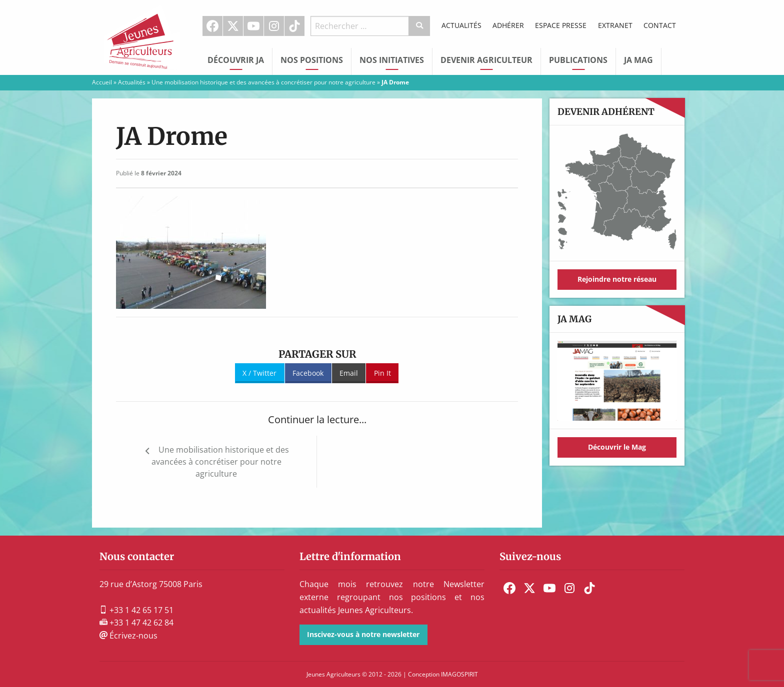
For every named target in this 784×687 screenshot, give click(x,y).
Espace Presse (561, 25)
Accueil (102, 82)
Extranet (615, 25)
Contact (660, 25)
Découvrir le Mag (617, 447)
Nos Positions (312, 60)
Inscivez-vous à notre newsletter (363, 634)
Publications (578, 60)
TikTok (294, 26)
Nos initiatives (392, 60)
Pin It (382, 373)
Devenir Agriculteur (486, 60)
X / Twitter (259, 373)
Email (349, 373)
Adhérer (508, 25)
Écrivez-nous (128, 636)
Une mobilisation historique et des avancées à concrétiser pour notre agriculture (263, 82)
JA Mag (638, 60)
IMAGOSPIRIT (459, 674)
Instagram (274, 26)
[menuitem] (213, 26)
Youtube (253, 26)
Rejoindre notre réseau (617, 279)
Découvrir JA (236, 60)
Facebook (212, 26)
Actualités (461, 25)
